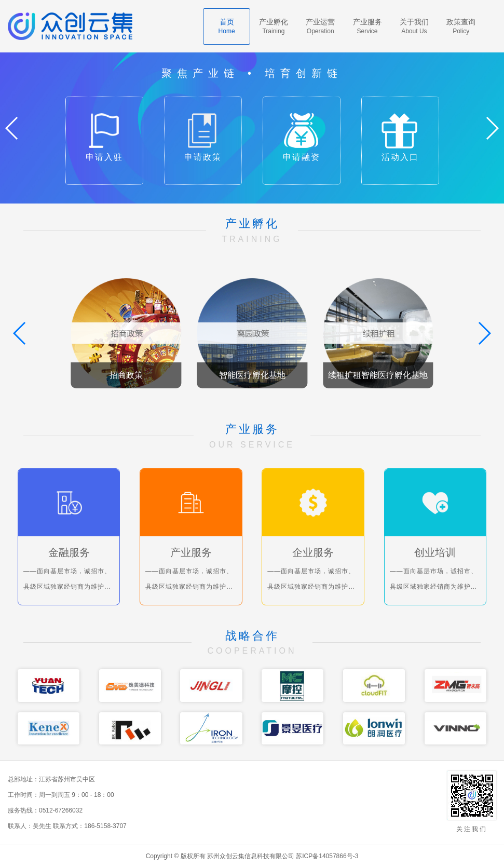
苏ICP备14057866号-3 (327, 856)
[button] (492, 128)
